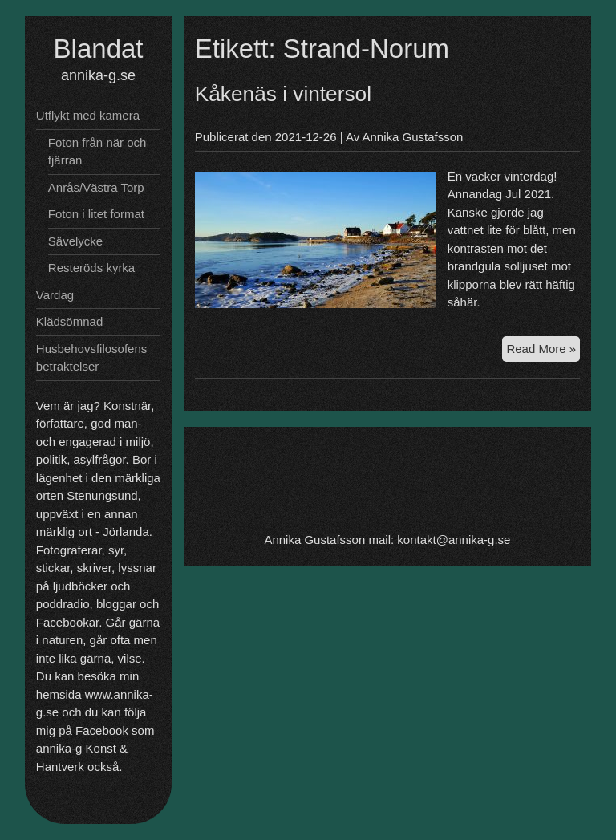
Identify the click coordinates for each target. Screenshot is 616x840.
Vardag (55, 295)
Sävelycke (75, 241)
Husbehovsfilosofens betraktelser (91, 358)
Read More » (543, 351)
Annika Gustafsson (413, 137)
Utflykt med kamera (88, 115)
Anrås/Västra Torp (96, 187)
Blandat (99, 49)
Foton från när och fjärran (97, 152)
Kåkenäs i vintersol (283, 94)
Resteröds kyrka (91, 268)
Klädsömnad (69, 321)
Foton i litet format (96, 214)
